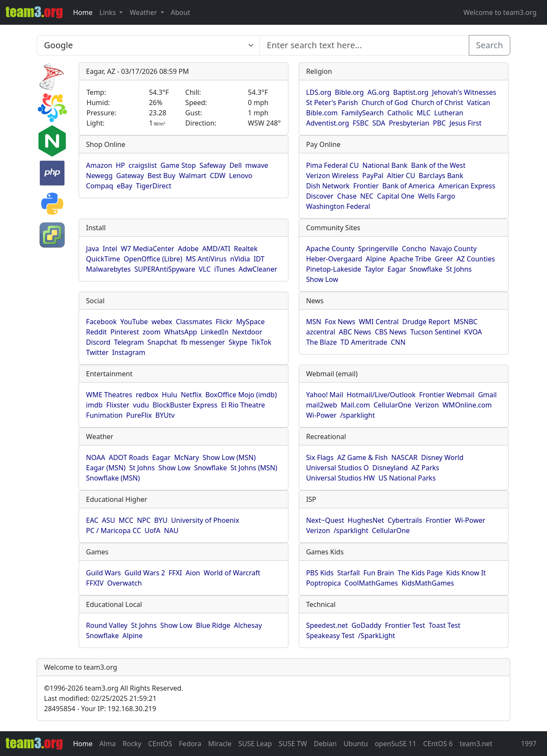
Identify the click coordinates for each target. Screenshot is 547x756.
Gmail (488, 395)
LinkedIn (214, 332)
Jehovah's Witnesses (464, 92)
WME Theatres (109, 395)
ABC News (355, 332)
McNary (187, 457)
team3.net (476, 744)
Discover (320, 196)
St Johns (459, 269)
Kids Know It (466, 573)
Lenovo (241, 176)
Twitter (97, 352)
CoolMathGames (371, 583)
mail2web (322, 405)
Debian (325, 744)
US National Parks (407, 478)
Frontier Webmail (447, 395)
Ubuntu (356, 744)
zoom (152, 332)
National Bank (385, 165)
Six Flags (320, 457)
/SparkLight (377, 636)
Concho (414, 249)
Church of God (385, 103)
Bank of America (408, 186)
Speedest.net (327, 625)
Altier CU (401, 176)
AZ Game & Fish (362, 457)
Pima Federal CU (332, 165)
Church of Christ (437, 103)
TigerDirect (154, 186)
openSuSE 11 (396, 744)
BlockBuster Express (185, 405)
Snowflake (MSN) (113, 478)
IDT (259, 259)
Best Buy (161, 176)
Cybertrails (405, 520)
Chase (347, 196)
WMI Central (379, 322)
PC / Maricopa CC (113, 530)
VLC (205, 269)
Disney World (442, 457)
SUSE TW (293, 744)
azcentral (321, 332)
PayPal (373, 176)
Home (83, 12)
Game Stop (178, 165)
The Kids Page (420, 573)
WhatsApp (181, 332)
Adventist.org (328, 123)
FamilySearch (363, 113)
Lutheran (449, 113)
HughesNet (366, 520)
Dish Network (328, 186)
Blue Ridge (213, 625)
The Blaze (321, 342)
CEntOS (160, 744)
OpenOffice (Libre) (153, 259)
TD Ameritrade (364, 342)
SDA (379, 123)
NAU (171, 530)
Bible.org (350, 92)
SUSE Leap (255, 744)
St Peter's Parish (332, 103)
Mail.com (355, 405)
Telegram (129, 342)
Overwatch (125, 583)
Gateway (130, 176)
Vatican (478, 103)
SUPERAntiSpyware (165, 269)
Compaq (99, 186)
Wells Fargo (437, 196)
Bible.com (322, 113)
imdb (94, 405)
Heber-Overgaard (334, 259)
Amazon (99, 165)
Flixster (118, 405)
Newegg (99, 176)
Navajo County (453, 249)
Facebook (101, 322)
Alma (108, 744)
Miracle (220, 744)
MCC (126, 520)
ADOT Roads (128, 457)
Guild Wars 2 (145, 573)
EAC (92, 520)
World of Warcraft (232, 573)
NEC (367, 196)
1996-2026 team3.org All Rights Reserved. (114, 688)
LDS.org (319, 92)
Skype (238, 342)
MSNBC (466, 322)
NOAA (96, 457)
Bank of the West (438, 165)
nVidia (240, 259)
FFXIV (95, 583)
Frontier (366, 186)
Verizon (427, 405)
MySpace (250, 322)
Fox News (340, 322)
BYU (161, 520)
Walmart (193, 176)
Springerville (378, 249)
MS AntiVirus (206, 259)
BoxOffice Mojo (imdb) (241, 395)
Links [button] (109, 12)
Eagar (397, 269)
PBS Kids (320, 573)
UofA (152, 530)
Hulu (170, 395)
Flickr (224, 322)
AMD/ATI (216, 249)
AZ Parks (425, 468)
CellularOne (392, 405)
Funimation (104, 415)
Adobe (188, 249)
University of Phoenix (205, 520)
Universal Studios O (337, 468)
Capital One (396, 196)
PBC (439, 123)
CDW (218, 176)
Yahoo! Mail (325, 395)
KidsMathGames (428, 583)
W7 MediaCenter (148, 249)
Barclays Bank (441, 176)
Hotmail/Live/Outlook (381, 395)
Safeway (213, 165)
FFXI (175, 573)
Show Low (322, 279)
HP (121, 165)
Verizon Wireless (332, 176)
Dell (236, 165)
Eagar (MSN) (106, 468)
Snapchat (162, 342)
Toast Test (444, 625)
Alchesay (248, 625)
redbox (147, 395)
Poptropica (323, 583)
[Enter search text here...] (148, 45)
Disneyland (390, 468)
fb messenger (203, 342)
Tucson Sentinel (435, 332)
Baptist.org (411, 92)
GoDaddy (366, 625)
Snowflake (426, 269)
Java (92, 249)
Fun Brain (379, 573)
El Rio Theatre (243, 405)
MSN (313, 322)
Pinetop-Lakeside (334, 269)
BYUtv (165, 415)
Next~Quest (325, 520)
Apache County (330, 249)
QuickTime (103, 259)
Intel (110, 249)
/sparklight (357, 415)
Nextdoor (247, 332)
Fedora (190, 744)
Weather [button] (144, 12)
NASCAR (404, 457)
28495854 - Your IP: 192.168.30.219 (100, 709)
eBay (125, 186)
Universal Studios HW (340, 478)
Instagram (129, 352)
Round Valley (107, 625)
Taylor (374, 269)
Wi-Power (321, 415)
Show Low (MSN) (229, 457)
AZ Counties (476, 259)
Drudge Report (426, 322)
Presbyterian (409, 123)
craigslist (143, 165)
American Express (467, 186)
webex (162, 322)
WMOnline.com (467, 405)
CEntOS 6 (438, 744)
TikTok (261, 342)
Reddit (96, 332)
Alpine (376, 259)
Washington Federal (338, 206)
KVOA (473, 332)
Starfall (348, 573)
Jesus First (466, 123)
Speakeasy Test (330, 636)
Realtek (246, 249)
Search (490, 45)
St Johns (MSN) (254, 468)
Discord (98, 342)
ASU (109, 520)
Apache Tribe (411, 259)
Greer (444, 259)
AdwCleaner (258, 269)
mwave (257, 165)
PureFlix (139, 415)
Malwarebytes (108, 269)
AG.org (379, 92)
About (181, 12)
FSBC (361, 123)
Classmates (194, 322)
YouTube (134, 322)
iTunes (225, 269)
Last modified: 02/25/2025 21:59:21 (100, 698)
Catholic (400, 113)
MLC (424, 113)
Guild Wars (103, 573)
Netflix (191, 395)
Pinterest (125, 332)
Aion (193, 573)
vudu (141, 405)
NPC (144, 520)
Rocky (132, 744)
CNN (398, 342)
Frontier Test (405, 625)
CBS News (391, 332)
